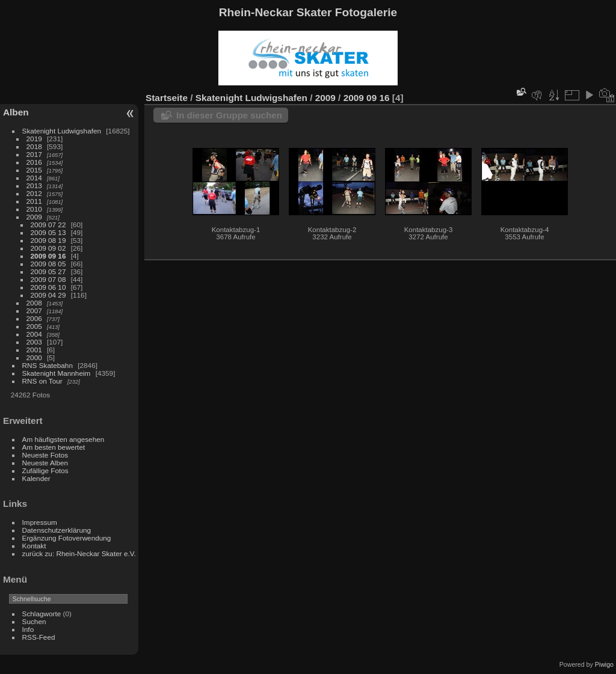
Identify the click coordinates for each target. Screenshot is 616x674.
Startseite (167, 98)
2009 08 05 (48, 264)
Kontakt (34, 546)
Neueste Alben (45, 463)
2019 (34, 139)
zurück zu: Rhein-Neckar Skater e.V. (79, 553)
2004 (34, 334)
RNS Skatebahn (48, 365)
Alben (16, 112)
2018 (34, 146)
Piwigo (604, 664)
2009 (34, 217)
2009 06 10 (48, 287)
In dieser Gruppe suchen (229, 115)
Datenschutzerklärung (57, 530)
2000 (34, 357)
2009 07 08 (48, 279)
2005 (34, 326)
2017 (34, 154)
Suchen (34, 621)
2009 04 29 (48, 295)
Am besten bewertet (54, 447)
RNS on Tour (42, 381)
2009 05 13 (48, 232)
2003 (34, 342)
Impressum (40, 522)
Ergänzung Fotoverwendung (67, 538)
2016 (34, 162)
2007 (34, 311)
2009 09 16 (48, 256)
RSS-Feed (39, 637)
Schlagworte (42, 614)
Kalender (36, 478)
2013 (34, 185)
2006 (34, 318)
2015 (34, 170)
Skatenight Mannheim (57, 373)
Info (28, 629)
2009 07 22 (48, 225)
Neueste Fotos (45, 455)
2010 (34, 209)
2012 (34, 193)
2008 (34, 303)
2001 (34, 350)
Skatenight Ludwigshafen (62, 131)
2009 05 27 (48, 271)
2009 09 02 (48, 248)
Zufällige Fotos (45, 470)
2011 (34, 201)
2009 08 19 (48, 240)
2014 (34, 178)
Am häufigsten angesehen (63, 439)
